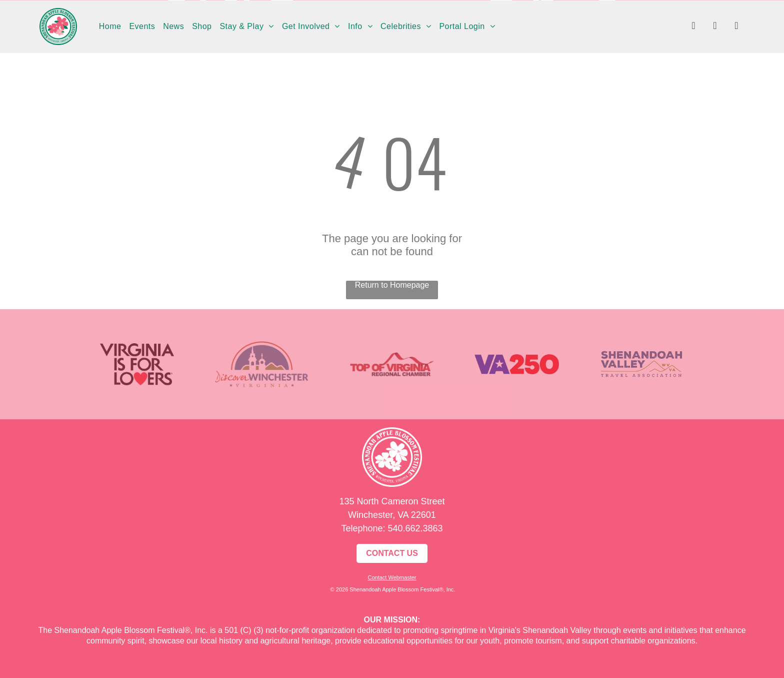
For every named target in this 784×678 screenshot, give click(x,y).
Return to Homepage (392, 285)
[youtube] (736, 27)
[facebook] (693, 27)
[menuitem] (110, 27)
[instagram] (715, 27)
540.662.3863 (415, 528)
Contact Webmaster (392, 577)
